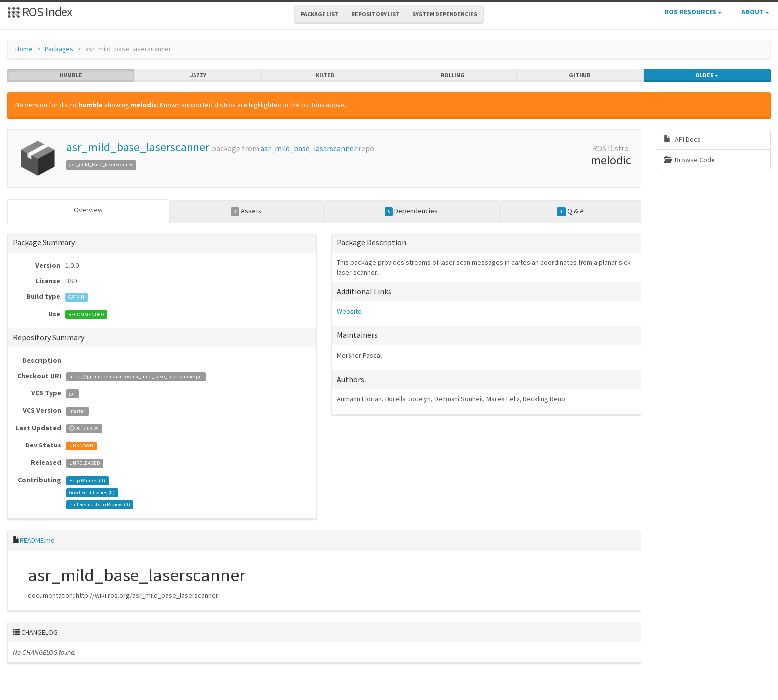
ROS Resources (693, 12)
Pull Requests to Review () (100, 504)
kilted (325, 75)
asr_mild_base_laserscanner (138, 147)
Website (349, 311)
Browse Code (689, 160)
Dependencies (411, 211)
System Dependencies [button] (445, 14)
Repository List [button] (376, 14)
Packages (59, 49)
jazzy (198, 75)
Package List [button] (320, 14)
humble (71, 75)
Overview (88, 210)
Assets (246, 211)
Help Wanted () (87, 480)
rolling (453, 75)
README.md (37, 540)
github (580, 75)
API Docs (682, 139)
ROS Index (40, 12)
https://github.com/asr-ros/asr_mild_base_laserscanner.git (136, 376)
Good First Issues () (92, 492)
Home (24, 49)
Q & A (570, 211)
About (755, 12)
